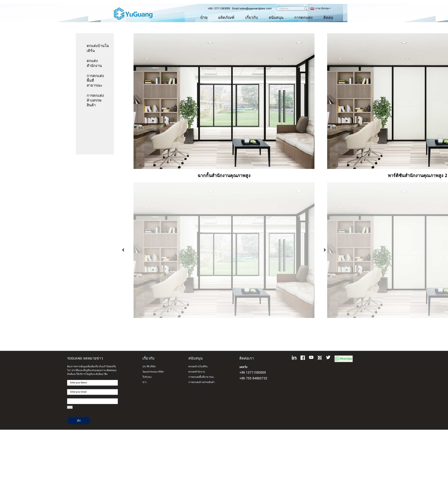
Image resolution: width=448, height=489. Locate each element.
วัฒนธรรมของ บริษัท (153, 372)
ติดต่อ (328, 18)
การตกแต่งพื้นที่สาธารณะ (201, 377)
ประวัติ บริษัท (149, 367)
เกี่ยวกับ (252, 18)
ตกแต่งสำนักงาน (197, 372)
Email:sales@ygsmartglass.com (252, 8)
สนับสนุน (276, 18)
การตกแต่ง (303, 18)
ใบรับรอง (147, 377)
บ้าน (204, 18)
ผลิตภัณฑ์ (226, 18)
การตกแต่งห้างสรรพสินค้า (95, 100)
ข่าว (144, 382)
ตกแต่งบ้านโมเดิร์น (198, 367)
